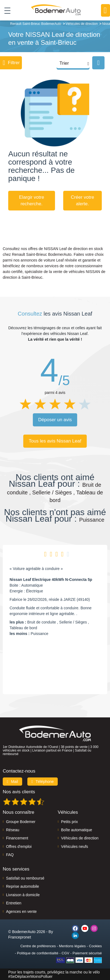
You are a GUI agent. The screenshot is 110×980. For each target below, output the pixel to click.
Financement (17, 838)
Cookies (95, 946)
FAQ (10, 855)
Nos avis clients (19, 792)
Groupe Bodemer (21, 822)
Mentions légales (73, 946)
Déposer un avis (55, 420)
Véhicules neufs (75, 847)
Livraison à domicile (23, 895)
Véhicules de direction (80, 838)
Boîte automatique (77, 830)
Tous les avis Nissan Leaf (55, 441)
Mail (12, 782)
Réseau (13, 830)
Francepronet (20, 937)
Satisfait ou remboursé (25, 878)
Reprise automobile (23, 886)
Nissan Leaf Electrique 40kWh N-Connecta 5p (51, 580)
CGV (65, 953)
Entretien (14, 903)
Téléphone (43, 782)
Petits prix (69, 822)
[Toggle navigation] (5, 10)
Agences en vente (21, 911)
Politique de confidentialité (38, 953)
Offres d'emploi (19, 847)
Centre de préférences (38, 946)
